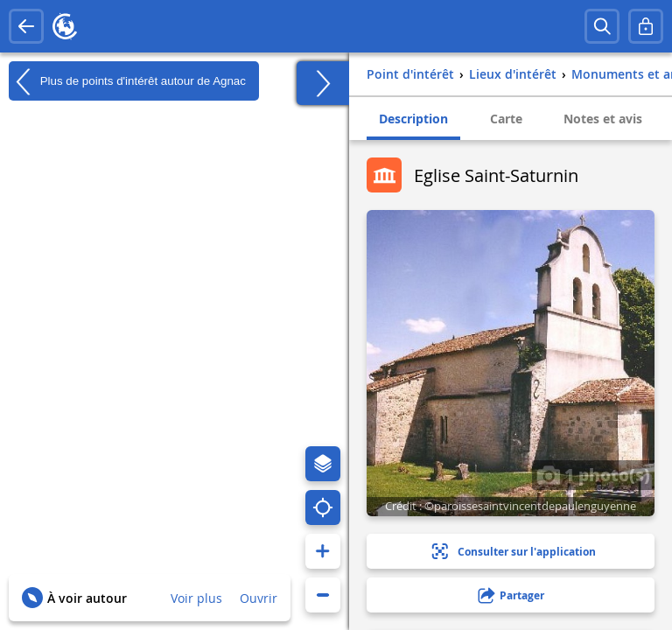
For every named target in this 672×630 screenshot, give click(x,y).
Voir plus (196, 598)
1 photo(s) (593, 474)
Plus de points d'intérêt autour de (127, 81)
